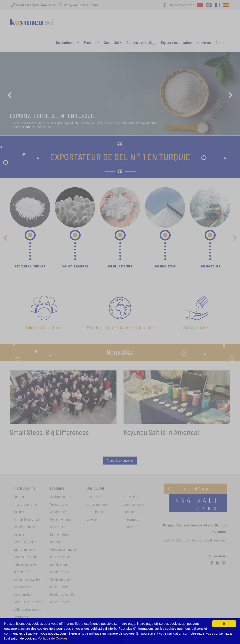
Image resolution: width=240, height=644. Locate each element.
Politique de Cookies (53, 638)
